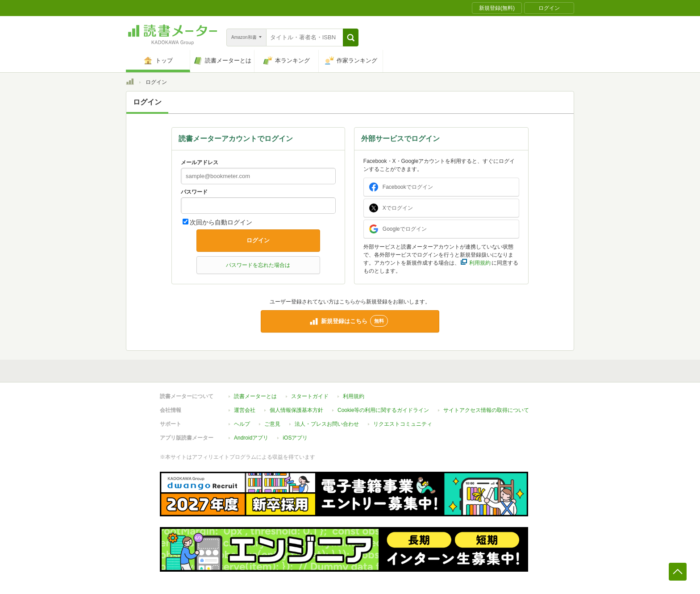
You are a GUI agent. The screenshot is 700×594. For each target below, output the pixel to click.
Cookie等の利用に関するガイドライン (383, 410)
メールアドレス (200, 162)
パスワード (194, 192)
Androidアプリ (251, 438)
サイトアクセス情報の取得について (486, 410)
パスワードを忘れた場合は (258, 265)
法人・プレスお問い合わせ (327, 424)
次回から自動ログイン (221, 222)
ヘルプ (242, 424)
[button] (351, 37)
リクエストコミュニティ (403, 424)
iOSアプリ (295, 438)
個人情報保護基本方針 (296, 410)
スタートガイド (310, 396)
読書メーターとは (255, 396)
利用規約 (354, 396)
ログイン (258, 240)
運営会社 (245, 410)
